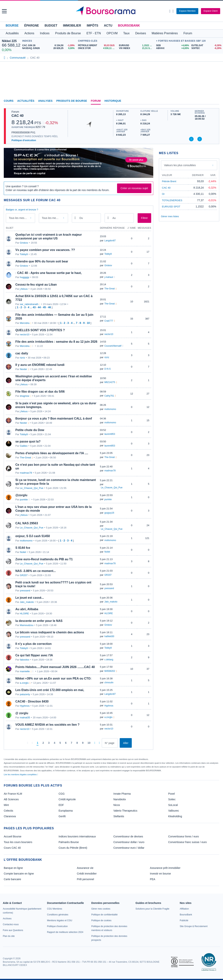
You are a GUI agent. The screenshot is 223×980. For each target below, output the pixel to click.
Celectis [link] (8, 811)
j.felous (24, 289)
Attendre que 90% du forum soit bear (42, 261)
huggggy (25, 277)
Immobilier (72, 26)
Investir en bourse (160, 874)
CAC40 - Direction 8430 (32, 701)
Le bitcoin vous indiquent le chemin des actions (50, 632)
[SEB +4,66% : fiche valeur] (172, 45)
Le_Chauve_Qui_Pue (31, 488)
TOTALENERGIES (172, 200)
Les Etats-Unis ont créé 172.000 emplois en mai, (50, 690)
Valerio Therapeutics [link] (125, 811)
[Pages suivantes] (95, 743)
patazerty (25, 694)
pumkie (24, 500)
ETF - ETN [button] (94, 33)
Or (163, 194)
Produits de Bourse (72, 101)
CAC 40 (18, 116)
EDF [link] (61, 805)
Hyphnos (25, 706)
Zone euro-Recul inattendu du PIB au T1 (44, 559)
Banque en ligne (13, 868)
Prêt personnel (85, 879)
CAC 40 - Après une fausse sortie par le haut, (49, 273)
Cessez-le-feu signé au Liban (36, 285)
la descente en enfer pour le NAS (39, 621)
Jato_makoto (27, 602)
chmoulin (109, 683)
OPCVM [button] (112, 33)
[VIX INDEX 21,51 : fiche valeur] (137, 48)
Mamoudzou (27, 625)
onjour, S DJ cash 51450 (33, 536)
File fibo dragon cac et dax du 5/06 (40, 392)
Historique (113, 101)
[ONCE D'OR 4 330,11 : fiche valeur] (97, 48)
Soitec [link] (172, 799)
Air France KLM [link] (13, 794)
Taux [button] (126, 33)
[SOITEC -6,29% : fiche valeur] (206, 48)
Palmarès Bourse (69, 842)
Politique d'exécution (24, 140)
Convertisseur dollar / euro (129, 842)
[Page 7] (71, 743)
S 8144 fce (23, 548)
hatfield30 (109, 636)
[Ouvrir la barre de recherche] (170, 11)
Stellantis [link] (119, 816)
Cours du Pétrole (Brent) (73, 848)
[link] (7, 919)
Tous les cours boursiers (18, 842)
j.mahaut (109, 277)
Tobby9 (24, 254)
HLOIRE (24, 613)
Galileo (24, 446)
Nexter (23, 369)
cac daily (22, 353)
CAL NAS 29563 (27, 523)
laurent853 (110, 434)
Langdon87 (110, 241)
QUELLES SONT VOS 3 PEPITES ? (40, 330)
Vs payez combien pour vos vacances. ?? (45, 250)
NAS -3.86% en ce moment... (36, 571)
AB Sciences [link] (11, 799)
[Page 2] (43, 743)
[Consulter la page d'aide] (173, 11)
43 (34, 307)
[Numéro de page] (110, 743)
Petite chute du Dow (30, 430)
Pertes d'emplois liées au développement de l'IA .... (52, 453)
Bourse (12, 26)
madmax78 (26, 473)
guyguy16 (109, 513)
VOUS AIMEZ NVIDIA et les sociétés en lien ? (48, 725)
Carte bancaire (12, 879)
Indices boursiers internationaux (77, 836)
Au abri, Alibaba (27, 609)
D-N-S (108, 369)
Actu (108, 26)
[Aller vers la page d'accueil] (112, 11)
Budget (51, 26)
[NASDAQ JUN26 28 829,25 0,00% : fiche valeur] (49, 48)
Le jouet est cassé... (30, 598)
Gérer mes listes (170, 216)
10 (88, 323)
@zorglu (21, 495)
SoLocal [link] (173, 805)
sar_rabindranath (29, 304)
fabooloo (25, 660)
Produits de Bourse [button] (68, 33)
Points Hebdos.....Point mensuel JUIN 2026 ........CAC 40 (55, 667)
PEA (152, 879)
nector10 (25, 334)
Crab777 (109, 321)
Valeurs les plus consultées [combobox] (180, 165)
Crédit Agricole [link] (67, 799)
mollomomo (110, 409)
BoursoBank (129, 26)
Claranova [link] (10, 816)
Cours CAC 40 (12, 848)
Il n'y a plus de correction (34, 644)
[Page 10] (89, 743)
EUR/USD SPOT (171, 207)
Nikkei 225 (9, 41)
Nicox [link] (117, 805)
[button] (4, 11)
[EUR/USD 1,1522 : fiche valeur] (137, 45)
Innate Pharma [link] (122, 794)
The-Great (110, 289)
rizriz (22, 358)
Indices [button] (45, 33)
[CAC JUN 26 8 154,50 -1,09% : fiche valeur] (49, 45)
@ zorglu (22, 713)
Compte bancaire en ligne (19, 874)
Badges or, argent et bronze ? (22, 210)
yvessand (25, 591)
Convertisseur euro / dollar (129, 848)
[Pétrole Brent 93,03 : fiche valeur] (97, 45)
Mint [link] (6, 805)
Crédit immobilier (87, 874)
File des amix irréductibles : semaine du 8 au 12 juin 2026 (56, 342)
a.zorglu (24, 683)
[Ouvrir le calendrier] (75, 218)
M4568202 (110, 671)
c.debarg (109, 660)
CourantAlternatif (113, 346)
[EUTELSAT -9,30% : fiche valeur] (206, 45)
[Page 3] (49, 743)
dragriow (25, 396)
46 (50, 307)
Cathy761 (109, 396)
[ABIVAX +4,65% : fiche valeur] (172, 48)
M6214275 (110, 382)
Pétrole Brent (169, 181)
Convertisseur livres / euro (184, 836)
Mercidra (25, 323)
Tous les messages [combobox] (20, 218)
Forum (188, 33)
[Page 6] (66, 743)
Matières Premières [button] (165, 33)
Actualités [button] (12, 33)
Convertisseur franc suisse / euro (187, 842)
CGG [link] (62, 794)
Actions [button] (29, 33)
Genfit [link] (62, 816)
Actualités (26, 101)
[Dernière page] (99, 743)
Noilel (23, 552)
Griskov (24, 243)
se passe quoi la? (28, 441)
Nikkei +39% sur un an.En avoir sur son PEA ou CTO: (53, 678)
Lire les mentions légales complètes (21, 774)
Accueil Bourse (13, 836)
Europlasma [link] (66, 811)
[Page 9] (83, 743)
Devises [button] (141, 33)
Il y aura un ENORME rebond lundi (40, 365)
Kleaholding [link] (175, 816)
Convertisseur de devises (128, 836)
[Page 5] (60, 743)
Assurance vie (85, 868)
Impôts (92, 26)
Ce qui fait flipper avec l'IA (34, 655)
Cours (9, 101)
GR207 (24, 575)
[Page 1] (38, 743)
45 (44, 307)
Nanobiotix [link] (120, 799)
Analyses (45, 101)
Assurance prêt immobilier (165, 868)
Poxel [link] (171, 794)
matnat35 (25, 717)
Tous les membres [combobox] (53, 218)
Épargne (31, 26)
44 (39, 307)
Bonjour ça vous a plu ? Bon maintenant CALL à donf (54, 419)
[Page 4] (54, 743)
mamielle (25, 671)
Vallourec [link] (174, 811)
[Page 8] (77, 743)
